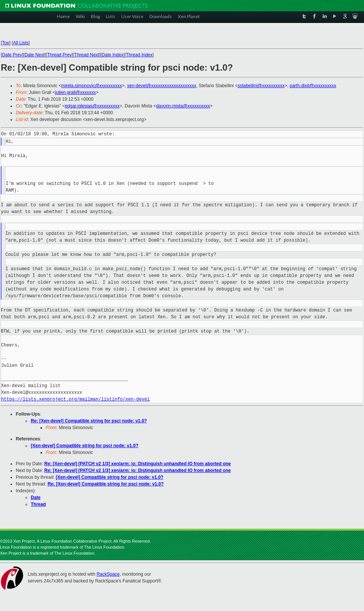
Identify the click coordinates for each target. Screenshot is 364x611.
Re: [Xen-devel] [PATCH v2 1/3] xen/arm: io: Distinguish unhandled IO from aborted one (138, 464)
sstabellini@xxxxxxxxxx (261, 86)
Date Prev (12, 55)
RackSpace (108, 574)
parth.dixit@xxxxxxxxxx (313, 86)
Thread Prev (59, 55)
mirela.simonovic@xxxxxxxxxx (92, 86)
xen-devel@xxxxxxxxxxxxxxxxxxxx (162, 86)
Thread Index (139, 55)
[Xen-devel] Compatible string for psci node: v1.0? (85, 446)
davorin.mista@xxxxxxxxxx (183, 106)
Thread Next (87, 55)
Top (5, 43)
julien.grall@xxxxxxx (75, 92)
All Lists (21, 43)
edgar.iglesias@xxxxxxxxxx (92, 106)
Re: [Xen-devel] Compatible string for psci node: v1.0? (89, 421)
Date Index (113, 55)
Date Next (34, 55)
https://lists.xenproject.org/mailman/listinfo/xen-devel (75, 399)
